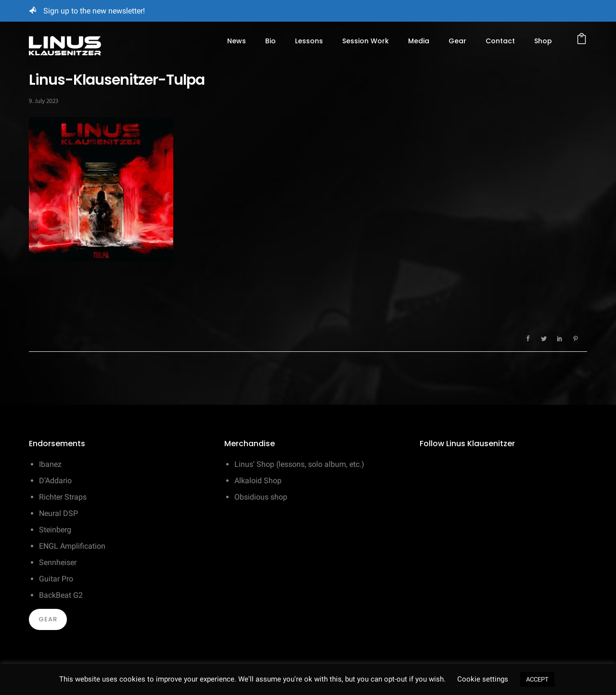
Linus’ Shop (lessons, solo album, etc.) (299, 464)
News (237, 41)
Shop (543, 41)
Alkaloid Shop (258, 481)
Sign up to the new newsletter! (94, 11)
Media (419, 41)
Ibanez (50, 464)
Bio (270, 41)
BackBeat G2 (61, 595)
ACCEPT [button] (537, 679)
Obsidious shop (261, 497)
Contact (500, 41)
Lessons (309, 41)
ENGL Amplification (72, 546)
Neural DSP (58, 513)
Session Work (366, 41)
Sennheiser (58, 562)
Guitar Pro (56, 579)
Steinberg (55, 530)
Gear (457, 41)
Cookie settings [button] (483, 679)
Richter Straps (63, 497)
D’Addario (55, 481)
